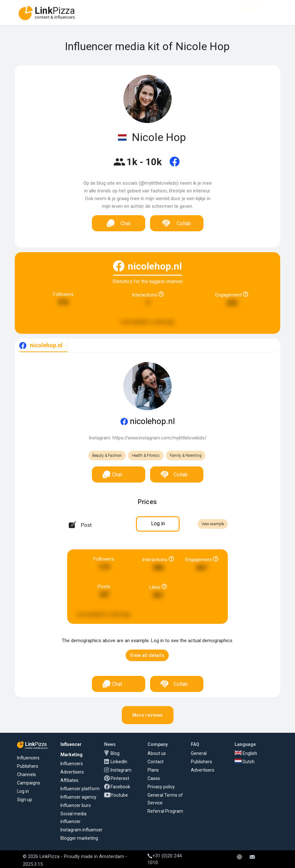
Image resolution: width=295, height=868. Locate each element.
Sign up (25, 800)
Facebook (120, 787)
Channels (27, 775)
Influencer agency (78, 797)
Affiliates (69, 780)
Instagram (121, 770)
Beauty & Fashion (107, 456)
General (199, 753)
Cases (154, 778)
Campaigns (29, 783)
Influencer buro (76, 805)
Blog (115, 753)
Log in (23, 791)
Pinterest (120, 778)
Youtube (119, 795)
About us (157, 753)
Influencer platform (80, 789)
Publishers (28, 766)
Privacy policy (161, 787)
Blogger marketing (79, 838)
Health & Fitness (146, 456)
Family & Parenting (186, 456)
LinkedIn (119, 762)
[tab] (41, 345)
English (246, 753)
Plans (153, 770)
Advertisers (72, 772)
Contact (156, 762)
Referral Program (165, 811)
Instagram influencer (81, 830)
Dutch (245, 762)
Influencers (28, 758)
